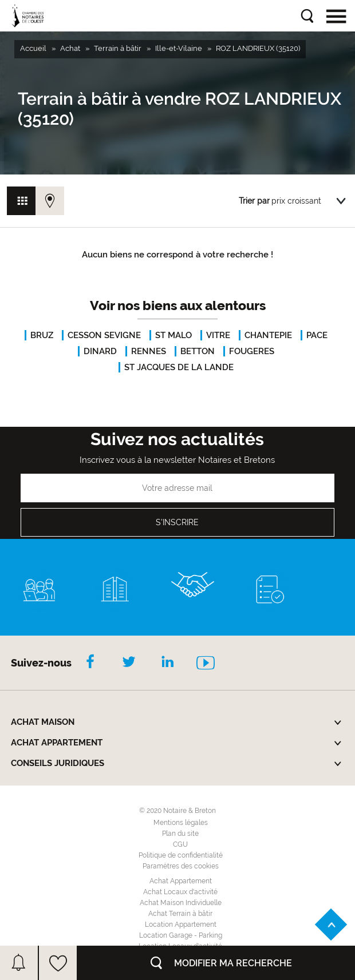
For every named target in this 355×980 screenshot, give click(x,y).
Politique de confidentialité (181, 855)
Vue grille (21, 201)
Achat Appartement (181, 881)
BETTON (198, 351)
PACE (317, 335)
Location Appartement (181, 925)
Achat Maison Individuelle (181, 903)
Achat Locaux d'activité (180, 892)
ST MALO (173, 335)
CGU (180, 844)
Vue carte (50, 201)
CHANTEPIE (268, 335)
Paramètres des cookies (181, 866)
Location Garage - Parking (181, 935)
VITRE (218, 335)
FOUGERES (252, 351)
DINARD (100, 351)
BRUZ (42, 335)
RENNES (149, 351)
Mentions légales (181, 823)
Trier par (254, 201)
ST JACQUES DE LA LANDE (179, 367)
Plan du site (180, 834)
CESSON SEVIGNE (104, 335)
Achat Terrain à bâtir (180, 914)
